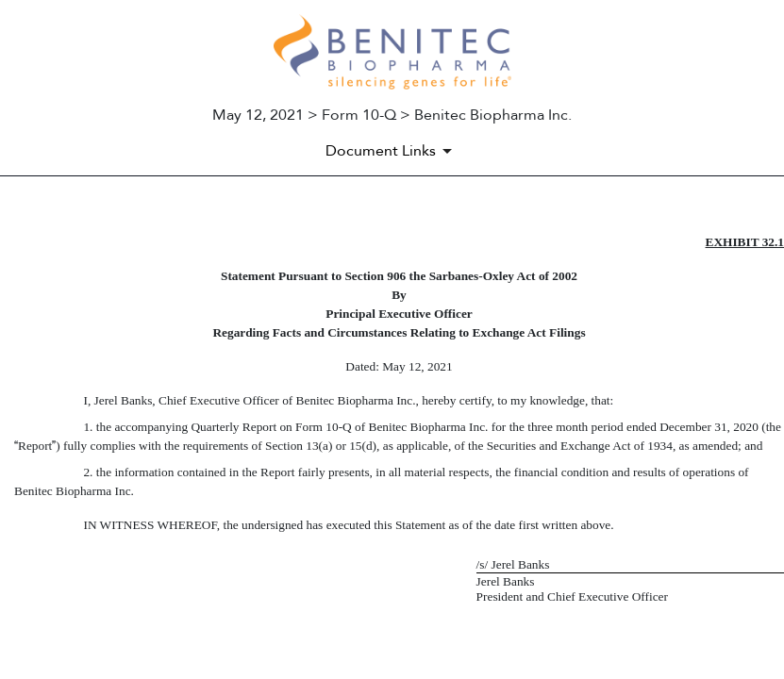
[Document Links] (392, 151)
